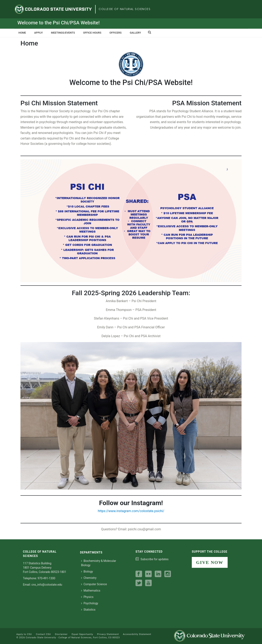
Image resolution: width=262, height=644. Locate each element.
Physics (87, 597)
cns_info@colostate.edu (47, 585)
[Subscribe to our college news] (152, 559)
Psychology (90, 603)
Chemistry (89, 578)
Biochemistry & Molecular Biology (99, 563)
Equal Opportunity (82, 634)
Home (22, 33)
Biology (87, 571)
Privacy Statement (108, 634)
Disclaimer (61, 634)
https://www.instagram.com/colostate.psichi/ (131, 511)
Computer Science (94, 584)
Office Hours (92, 33)
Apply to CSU (24, 634)
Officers (116, 33)
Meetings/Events (63, 33)
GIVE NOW (210, 562)
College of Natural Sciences (125, 9)
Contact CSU (43, 634)
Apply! (38, 33)
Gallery (135, 33)
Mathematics (91, 591)
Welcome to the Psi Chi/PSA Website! (59, 23)
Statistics (88, 610)
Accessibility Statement (137, 634)
